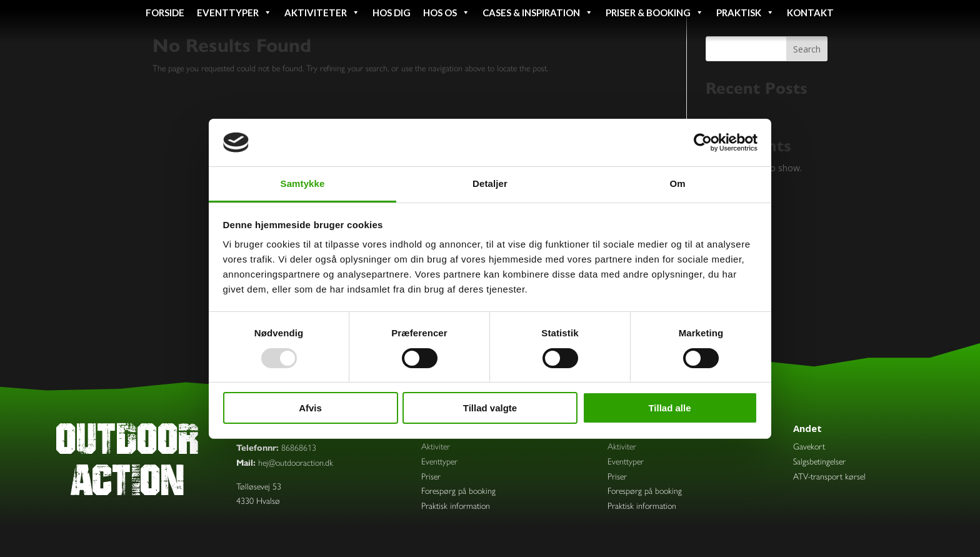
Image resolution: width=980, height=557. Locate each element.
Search (807, 49)
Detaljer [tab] (490, 183)
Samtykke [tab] (303, 183)
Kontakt (810, 13)
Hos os (447, 13)
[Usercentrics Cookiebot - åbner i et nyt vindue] (703, 143)
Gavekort (809, 447)
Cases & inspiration (538, 13)
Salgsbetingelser (819, 462)
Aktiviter (436, 447)
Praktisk (745, 13)
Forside (165, 13)
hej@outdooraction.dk (296, 463)
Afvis (310, 408)
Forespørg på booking (458, 491)
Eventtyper (234, 13)
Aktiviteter (322, 13)
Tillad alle (669, 408)
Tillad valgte (490, 408)
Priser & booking (655, 13)
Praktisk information (456, 506)
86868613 (299, 448)
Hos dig (392, 13)
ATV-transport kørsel (829, 477)
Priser (431, 477)
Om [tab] (677, 183)
